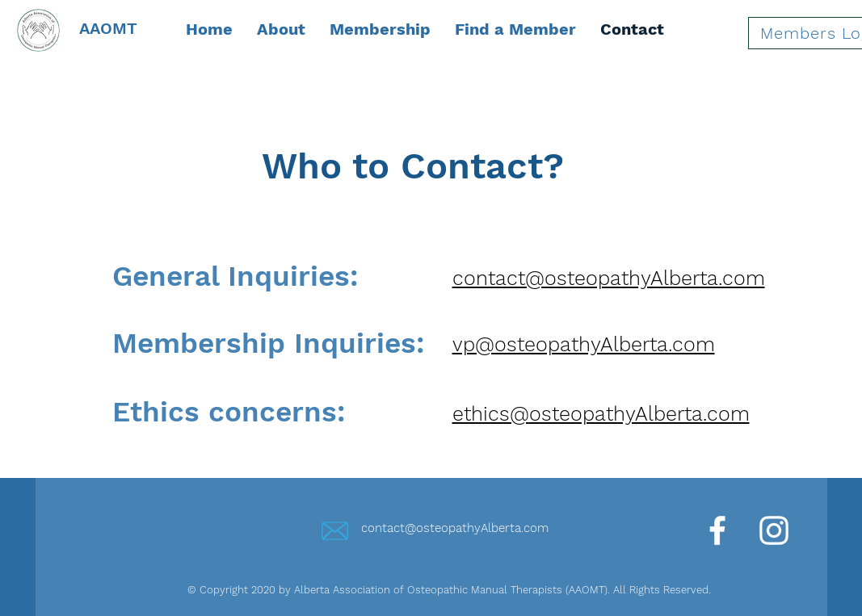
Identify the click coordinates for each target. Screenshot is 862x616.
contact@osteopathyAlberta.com (455, 528)
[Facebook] (717, 530)
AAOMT (108, 28)
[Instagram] (774, 530)
